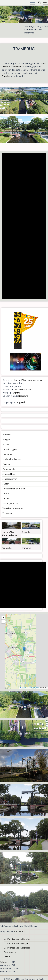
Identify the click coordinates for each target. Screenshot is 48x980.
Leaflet (23, 688)
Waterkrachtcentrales (13, 508)
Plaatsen (6, 464)
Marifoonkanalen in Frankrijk (17, 948)
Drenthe (6, 76)
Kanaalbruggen (10, 449)
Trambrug (26, 548)
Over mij (8, 956)
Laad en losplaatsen (12, 459)
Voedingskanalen (10, 503)
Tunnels (6, 498)
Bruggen (6, 440)
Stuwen (6, 494)
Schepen (4, 962)
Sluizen (6, 484)
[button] (24, 649)
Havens (6, 444)
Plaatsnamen (10, 952)
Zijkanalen (7, 513)
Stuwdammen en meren (14, 489)
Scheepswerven (10, 479)
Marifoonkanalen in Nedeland (17, 939)
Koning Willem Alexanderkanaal (28, 380)
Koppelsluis (22, 402)
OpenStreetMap (34, 688)
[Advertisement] (24, 227)
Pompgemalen (9, 469)
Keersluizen (8, 454)
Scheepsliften (9, 474)
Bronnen (7, 435)
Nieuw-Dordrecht (23, 390)
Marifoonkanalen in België (16, 943)
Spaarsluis (27, 532)
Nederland (23, 396)
